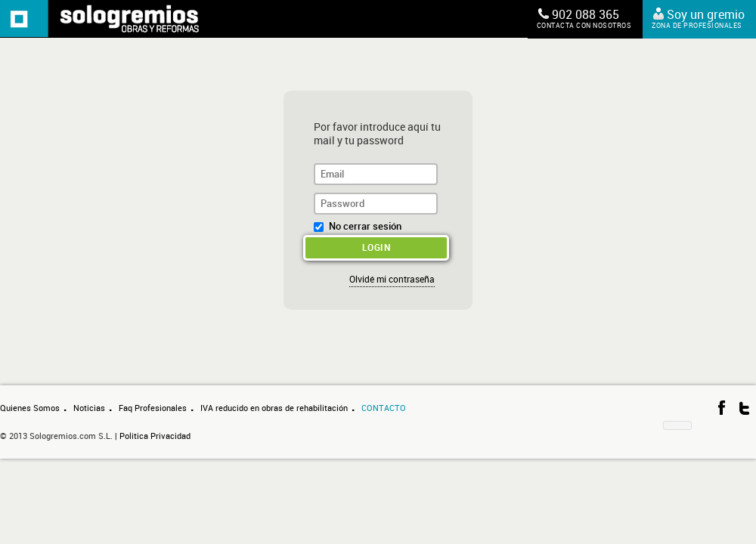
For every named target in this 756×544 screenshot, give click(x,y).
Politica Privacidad (155, 436)
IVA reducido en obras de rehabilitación (274, 408)
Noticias (89, 408)
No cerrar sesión (365, 226)
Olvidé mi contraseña (392, 280)
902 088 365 (584, 20)
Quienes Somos (30, 408)
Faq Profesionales (153, 408)
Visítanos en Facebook (722, 408)
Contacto (384, 408)
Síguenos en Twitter (745, 408)
